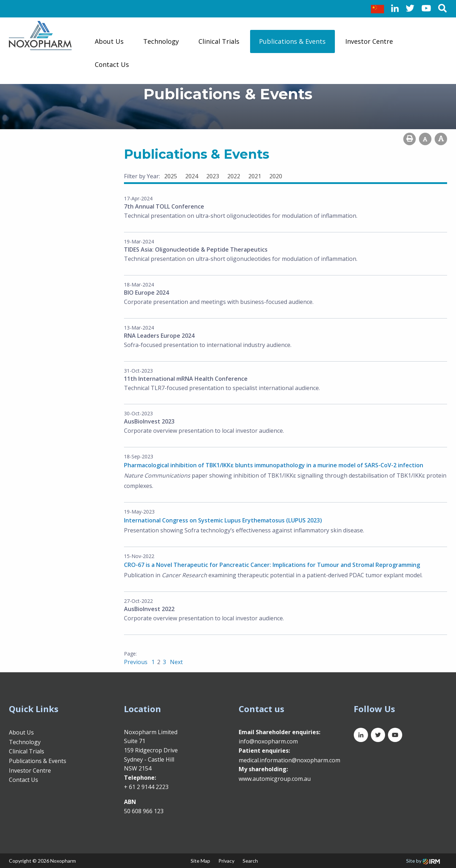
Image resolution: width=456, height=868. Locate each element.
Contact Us (112, 64)
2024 (192, 176)
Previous (136, 662)
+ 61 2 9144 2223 (146, 787)
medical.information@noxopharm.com (289, 760)
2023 (213, 176)
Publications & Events (292, 41)
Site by (423, 861)
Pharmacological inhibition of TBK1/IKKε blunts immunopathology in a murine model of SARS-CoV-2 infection (274, 465)
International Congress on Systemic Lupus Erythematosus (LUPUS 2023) (223, 520)
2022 (234, 176)
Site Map (200, 861)
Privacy (226, 861)
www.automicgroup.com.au (275, 779)
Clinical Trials (219, 41)
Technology (161, 41)
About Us (109, 41)
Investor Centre (369, 41)
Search (250, 861)
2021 (255, 176)
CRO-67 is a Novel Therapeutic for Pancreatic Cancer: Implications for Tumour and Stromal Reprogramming (272, 565)
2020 (276, 176)
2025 (171, 176)
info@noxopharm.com (268, 741)
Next (176, 662)
